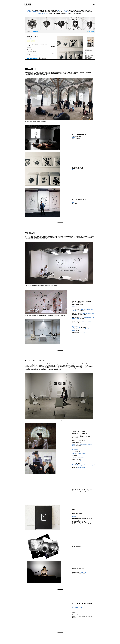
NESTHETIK (82, 333)
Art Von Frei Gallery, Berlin (79, 461)
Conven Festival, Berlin (78, 457)
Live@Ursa (77, 607)
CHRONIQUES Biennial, (87, 313)
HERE (74, 170)
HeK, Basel (75, 449)
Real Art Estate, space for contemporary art (84, 465)
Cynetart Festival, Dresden (79, 453)
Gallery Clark (83, 573)
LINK (74, 137)
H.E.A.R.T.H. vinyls (32, 12)
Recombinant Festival (87, 321)
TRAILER (75, 307)
